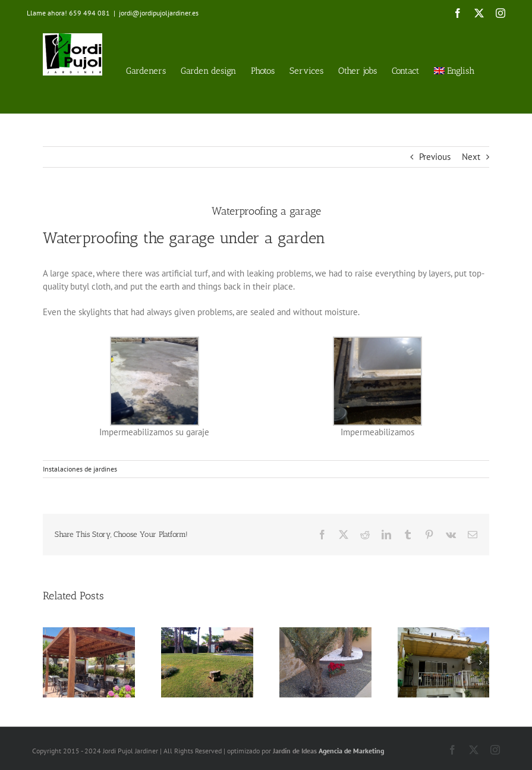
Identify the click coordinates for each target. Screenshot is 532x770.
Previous (435, 157)
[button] (52, 662)
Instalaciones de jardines (80, 469)
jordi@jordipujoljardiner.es (159, 13)
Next (471, 157)
